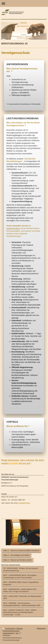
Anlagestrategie (8, 633)
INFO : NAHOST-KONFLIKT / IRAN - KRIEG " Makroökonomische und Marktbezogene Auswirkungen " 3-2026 (20, 612)
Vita (17, 633)
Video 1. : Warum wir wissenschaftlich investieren (21, 551)
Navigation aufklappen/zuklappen (24, 3)
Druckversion (9, 629)
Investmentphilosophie (11, 631)
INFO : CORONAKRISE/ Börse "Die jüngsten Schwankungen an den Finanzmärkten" (20, 576)
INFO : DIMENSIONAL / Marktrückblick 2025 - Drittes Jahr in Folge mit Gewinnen (20, 590)
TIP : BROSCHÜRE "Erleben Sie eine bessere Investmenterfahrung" (21, 569)
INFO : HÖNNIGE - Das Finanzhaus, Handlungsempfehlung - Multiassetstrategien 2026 (22, 604)
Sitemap (19, 629)
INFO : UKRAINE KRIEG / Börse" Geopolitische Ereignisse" (21, 583)
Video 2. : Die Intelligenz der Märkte (16, 555)
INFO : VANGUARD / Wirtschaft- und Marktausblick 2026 (22, 597)
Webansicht (41, 628)
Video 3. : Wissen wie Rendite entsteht (17, 560)
